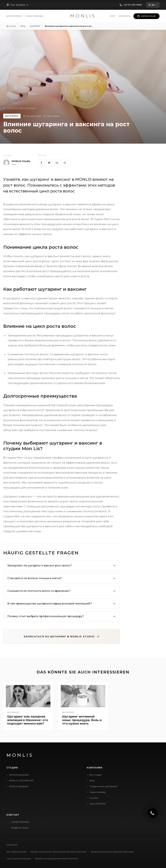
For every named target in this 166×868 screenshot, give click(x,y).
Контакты (124, 16)
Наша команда (34, 16)
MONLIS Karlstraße (19, 775)
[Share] (65, 163)
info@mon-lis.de (20, 828)
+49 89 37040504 (20, 822)
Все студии (96, 775)
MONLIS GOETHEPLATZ (21, 780)
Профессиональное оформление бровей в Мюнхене (59, 852)
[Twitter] (49, 163)
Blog (92, 780)
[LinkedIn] (57, 163)
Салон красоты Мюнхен (19, 858)
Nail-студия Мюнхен (17, 852)
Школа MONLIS (14, 16)
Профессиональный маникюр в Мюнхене (57, 858)
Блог (113, 16)
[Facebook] (41, 163)
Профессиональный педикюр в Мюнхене (112, 852)
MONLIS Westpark (19, 786)
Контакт (94, 798)
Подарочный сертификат (104, 786)
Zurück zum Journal (20, 108)
